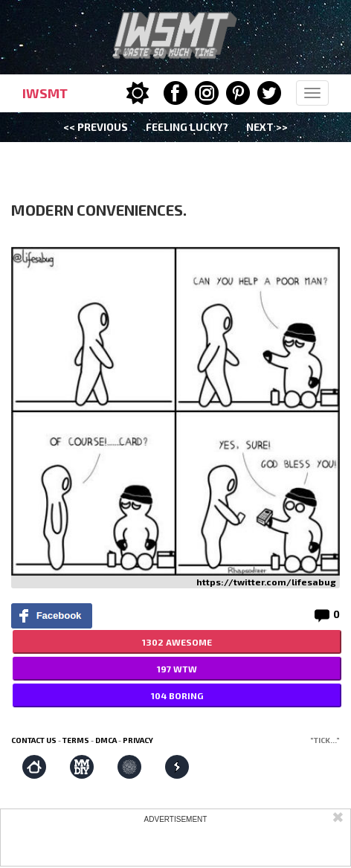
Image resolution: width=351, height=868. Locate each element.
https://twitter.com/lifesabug (266, 582)
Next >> (267, 127)
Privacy (138, 740)
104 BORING (177, 695)
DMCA (106, 740)
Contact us (34, 740)
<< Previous (96, 127)
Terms (76, 740)
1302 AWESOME (177, 642)
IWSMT (45, 93)
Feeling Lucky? (187, 127)
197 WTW (177, 669)
